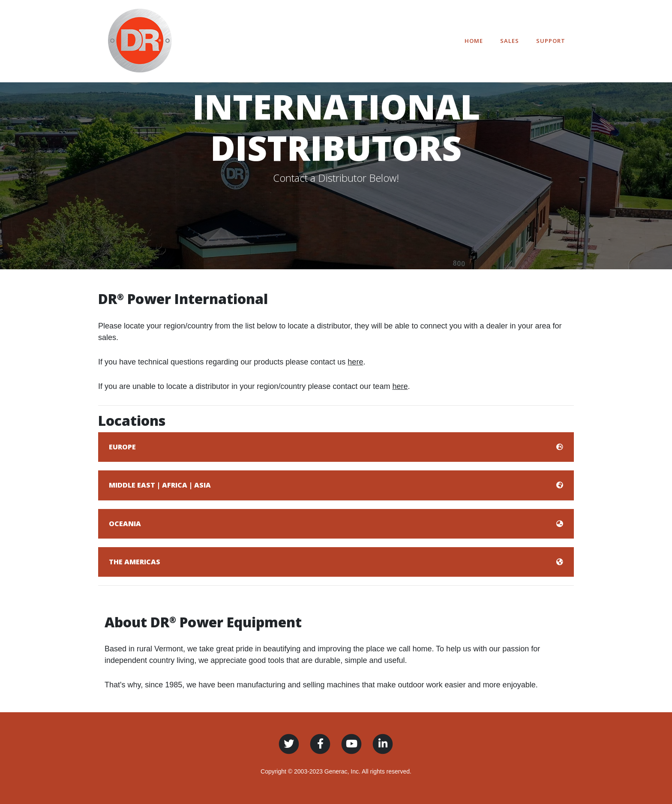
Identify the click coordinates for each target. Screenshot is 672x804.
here (355, 362)
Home (474, 41)
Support (551, 41)
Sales (510, 41)
